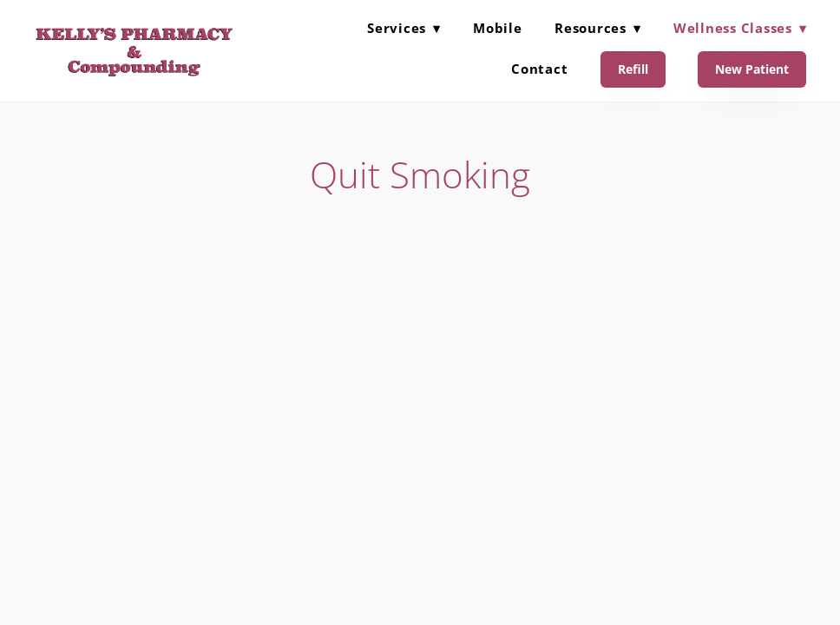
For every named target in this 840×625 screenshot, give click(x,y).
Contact (539, 69)
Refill (633, 69)
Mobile (498, 28)
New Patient (752, 69)
